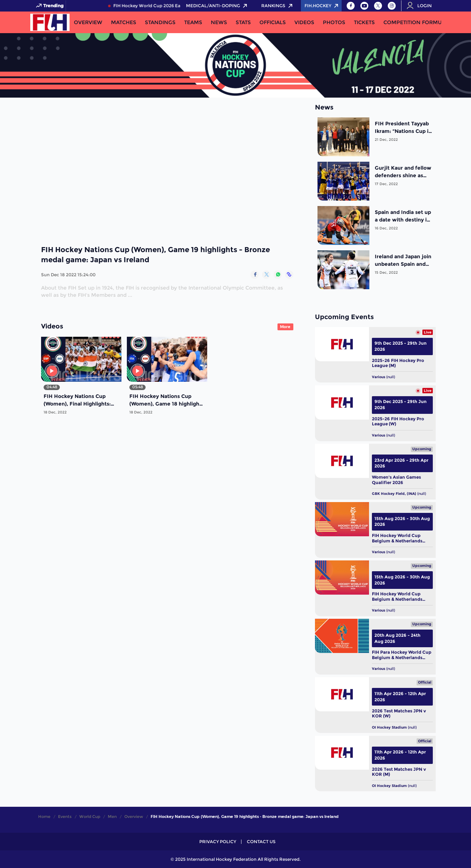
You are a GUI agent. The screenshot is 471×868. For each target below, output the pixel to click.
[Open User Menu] (422, 6)
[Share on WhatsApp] (278, 275)
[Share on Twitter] (266, 275)
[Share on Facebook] (255, 275)
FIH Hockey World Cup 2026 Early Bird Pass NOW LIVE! (177, 6)
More (285, 327)
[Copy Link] (289, 275)
